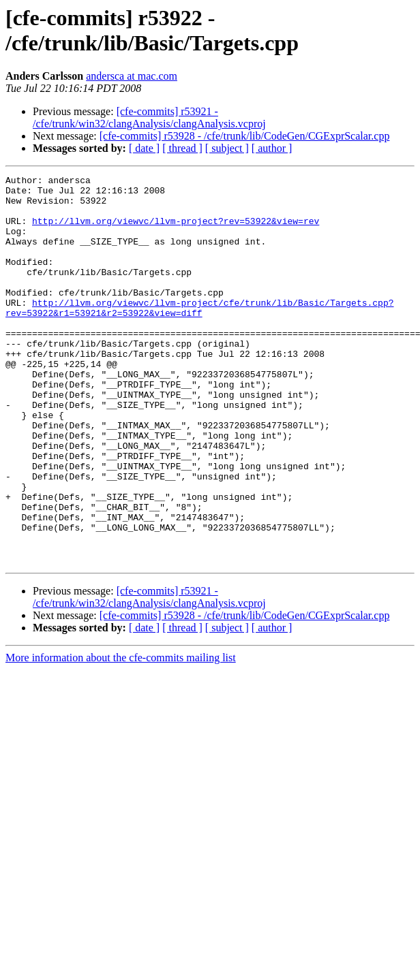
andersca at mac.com (132, 76)
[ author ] (272, 148)
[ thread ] (182, 148)
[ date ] (144, 148)
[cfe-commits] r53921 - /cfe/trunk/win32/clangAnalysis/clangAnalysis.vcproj (149, 117)
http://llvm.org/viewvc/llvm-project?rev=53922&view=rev (176, 231)
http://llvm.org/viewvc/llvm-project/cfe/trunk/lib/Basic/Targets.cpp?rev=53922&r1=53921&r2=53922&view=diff (199, 335)
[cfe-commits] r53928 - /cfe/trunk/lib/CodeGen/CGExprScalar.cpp (245, 136)
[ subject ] (227, 148)
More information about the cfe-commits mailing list (121, 735)
